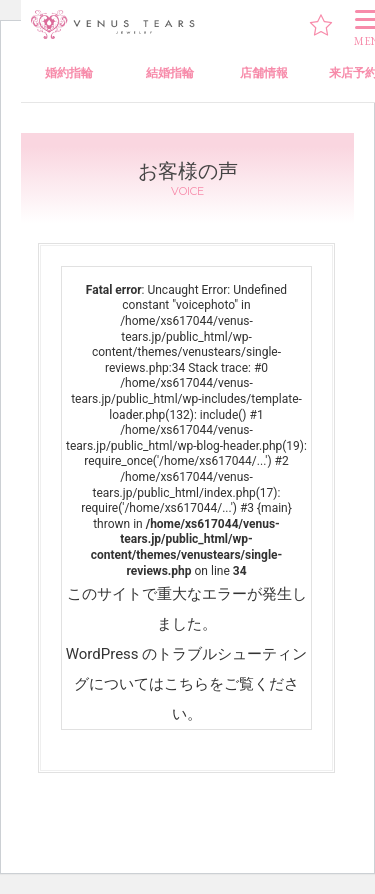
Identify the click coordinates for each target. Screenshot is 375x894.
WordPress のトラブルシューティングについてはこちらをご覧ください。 (187, 684)
